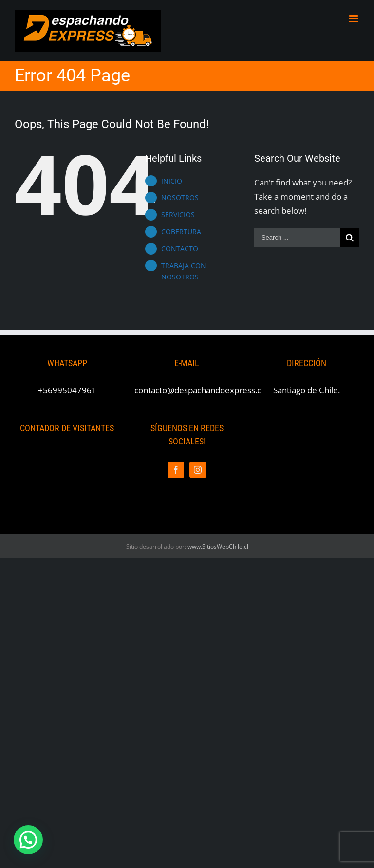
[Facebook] (176, 470)
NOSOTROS (180, 197)
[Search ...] (297, 238)
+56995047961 (67, 390)
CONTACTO (180, 249)
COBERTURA (181, 231)
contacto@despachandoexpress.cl (199, 390)
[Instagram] (198, 470)
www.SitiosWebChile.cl (218, 546)
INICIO (172, 181)
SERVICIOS (178, 214)
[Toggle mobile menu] (354, 19)
